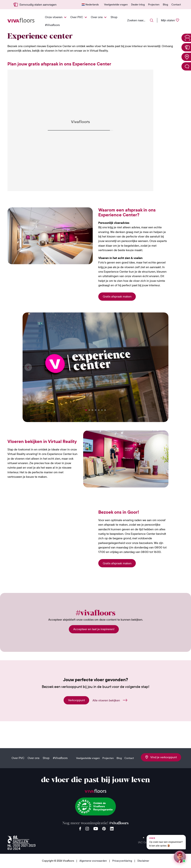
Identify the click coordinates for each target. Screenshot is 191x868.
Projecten (154, 4)
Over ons (97, 17)
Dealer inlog (138, 4)
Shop (114, 17)
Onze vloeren (54, 17)
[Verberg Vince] (143, 838)
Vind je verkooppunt (161, 757)
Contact (176, 4)
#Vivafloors (52, 25)
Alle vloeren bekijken (106, 700)
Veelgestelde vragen (116, 4)
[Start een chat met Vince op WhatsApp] (180, 857)
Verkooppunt (76, 700)
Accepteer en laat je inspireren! (94, 629)
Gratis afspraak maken (117, 296)
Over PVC (77, 17)
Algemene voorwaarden (93, 861)
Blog (165, 4)
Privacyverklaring (122, 861)
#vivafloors (119, 823)
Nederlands (92, 4)
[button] (86, 410)
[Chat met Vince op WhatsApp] (166, 842)
